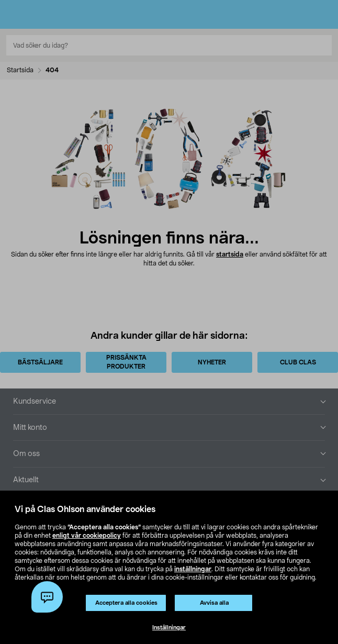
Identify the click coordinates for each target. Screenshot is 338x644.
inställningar (193, 569)
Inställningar (169, 628)
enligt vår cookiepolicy (87, 536)
